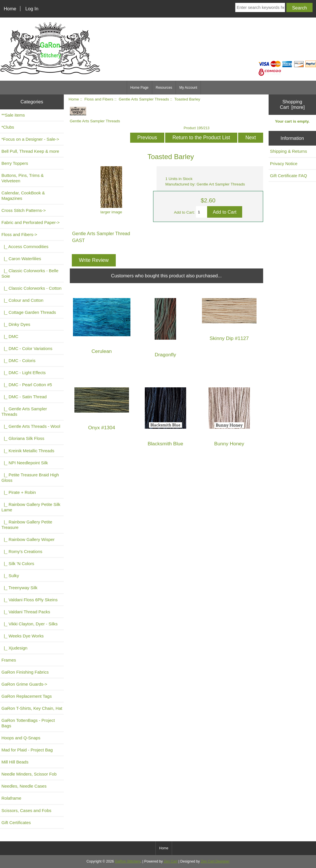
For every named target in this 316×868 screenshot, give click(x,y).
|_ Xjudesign (14, 648)
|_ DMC (10, 336)
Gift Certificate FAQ (289, 176)
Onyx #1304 (102, 428)
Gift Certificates (16, 822)
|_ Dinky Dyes (16, 324)
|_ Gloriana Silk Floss (23, 438)
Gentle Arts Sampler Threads (144, 99)
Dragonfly (165, 355)
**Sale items (13, 115)
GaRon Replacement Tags (27, 696)
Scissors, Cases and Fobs (26, 810)
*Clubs (8, 127)
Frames (9, 660)
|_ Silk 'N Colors (18, 563)
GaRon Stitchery (128, 861)
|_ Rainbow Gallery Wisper (28, 539)
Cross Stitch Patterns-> (24, 210)
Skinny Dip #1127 (229, 338)
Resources (164, 88)
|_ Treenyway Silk (19, 588)
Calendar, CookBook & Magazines (23, 196)
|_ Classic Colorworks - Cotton (31, 288)
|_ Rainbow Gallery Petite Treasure (27, 525)
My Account (188, 88)
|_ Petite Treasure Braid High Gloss (30, 478)
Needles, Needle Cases (24, 786)
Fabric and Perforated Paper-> (30, 222)
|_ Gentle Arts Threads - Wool (31, 426)
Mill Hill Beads (15, 762)
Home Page (139, 88)
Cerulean (102, 351)
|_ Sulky (10, 576)
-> (19, 234)
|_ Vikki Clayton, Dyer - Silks (30, 624)
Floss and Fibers (99, 99)
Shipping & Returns (289, 151)
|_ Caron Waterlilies (21, 259)
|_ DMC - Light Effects (24, 373)
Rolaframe (11, 798)
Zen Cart (171, 861)
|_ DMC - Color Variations (27, 348)
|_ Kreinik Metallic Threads (28, 451)
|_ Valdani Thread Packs (26, 612)
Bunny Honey (229, 444)
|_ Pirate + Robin (19, 492)
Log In (32, 9)
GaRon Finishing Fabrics (25, 672)
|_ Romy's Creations (22, 551)
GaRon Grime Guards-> (24, 684)
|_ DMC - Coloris (19, 360)
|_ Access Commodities (25, 247)
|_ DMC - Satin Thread (24, 397)
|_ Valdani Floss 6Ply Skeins (30, 600)
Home (10, 9)
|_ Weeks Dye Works (23, 636)
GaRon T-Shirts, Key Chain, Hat (32, 708)
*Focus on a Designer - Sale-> (30, 139)
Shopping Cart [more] (292, 104)
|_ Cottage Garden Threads (29, 312)
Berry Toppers (15, 163)
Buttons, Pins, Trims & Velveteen (23, 178)
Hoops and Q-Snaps (21, 738)
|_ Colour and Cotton (22, 300)
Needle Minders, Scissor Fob (29, 774)
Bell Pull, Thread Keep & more (30, 151)
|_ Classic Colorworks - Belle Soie (30, 273)
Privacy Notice (284, 164)
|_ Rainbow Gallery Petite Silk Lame (31, 507)
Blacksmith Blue (165, 444)
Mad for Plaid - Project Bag (27, 750)
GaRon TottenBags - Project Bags (28, 723)
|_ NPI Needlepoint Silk (25, 463)
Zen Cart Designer (215, 861)
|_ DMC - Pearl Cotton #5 (27, 385)
